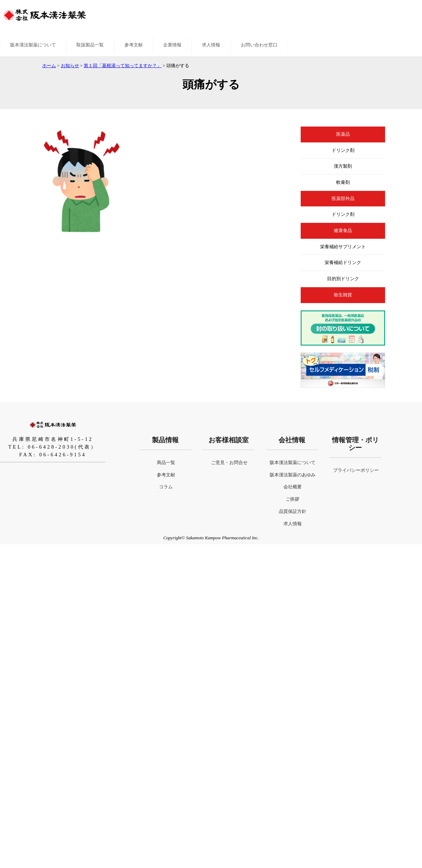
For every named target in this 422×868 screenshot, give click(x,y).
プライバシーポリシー (356, 470)
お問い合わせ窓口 (259, 45)
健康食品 (343, 231)
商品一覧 (166, 463)
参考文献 (134, 45)
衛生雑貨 (343, 295)
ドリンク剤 (343, 150)
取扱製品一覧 (90, 45)
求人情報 (211, 45)
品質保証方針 (293, 512)
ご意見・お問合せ (229, 463)
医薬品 (343, 134)
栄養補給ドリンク (343, 263)
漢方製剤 (343, 166)
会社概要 (293, 487)
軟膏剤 (343, 182)
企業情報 (172, 45)
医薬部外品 (343, 199)
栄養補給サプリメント (343, 247)
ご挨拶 (292, 499)
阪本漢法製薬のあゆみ (293, 475)
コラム (166, 487)
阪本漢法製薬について (33, 45)
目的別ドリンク (343, 279)
